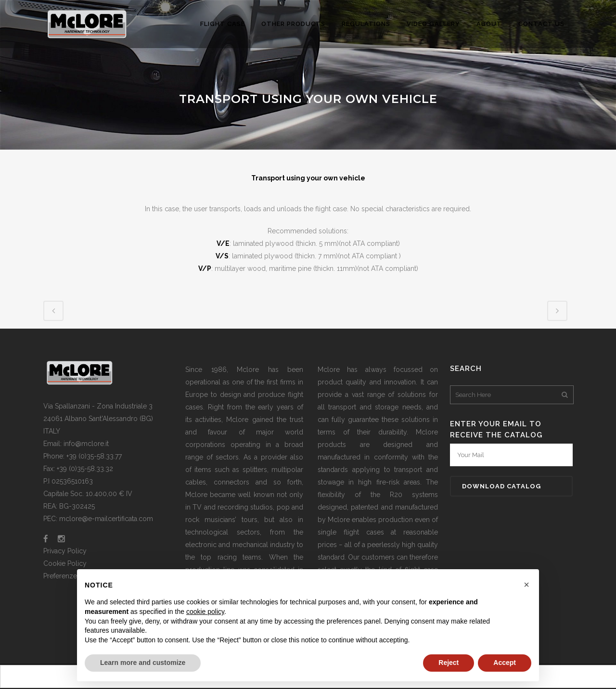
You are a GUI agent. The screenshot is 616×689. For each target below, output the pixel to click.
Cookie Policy (65, 563)
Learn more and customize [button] (143, 663)
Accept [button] (505, 663)
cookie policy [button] (205, 612)
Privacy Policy (65, 551)
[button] (526, 585)
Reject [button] (449, 663)
